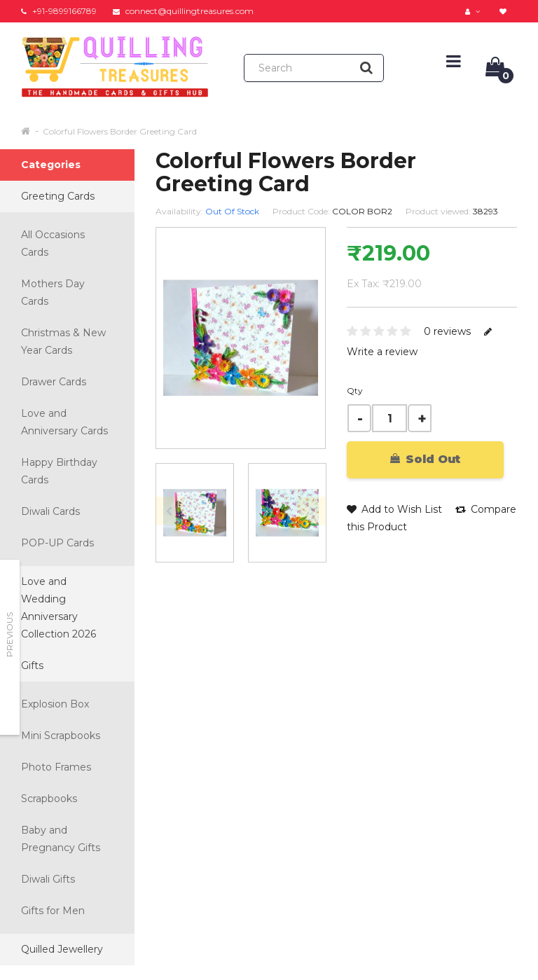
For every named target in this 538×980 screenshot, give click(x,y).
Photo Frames (56, 767)
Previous (9, 635)
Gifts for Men (53, 911)
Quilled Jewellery (62, 949)
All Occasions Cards (53, 243)
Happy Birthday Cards (59, 471)
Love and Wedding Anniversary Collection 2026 (58, 608)
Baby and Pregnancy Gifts (61, 839)
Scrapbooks (49, 799)
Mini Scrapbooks (61, 736)
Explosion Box (55, 704)
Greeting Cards (58, 196)
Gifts (32, 665)
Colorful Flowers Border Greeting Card (120, 131)
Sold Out (425, 459)
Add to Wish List (394, 509)
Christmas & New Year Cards (63, 341)
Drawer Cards (54, 382)
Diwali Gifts (48, 879)
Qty (355, 391)
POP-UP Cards (57, 543)
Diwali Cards (50, 511)
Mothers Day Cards (53, 292)
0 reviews (447, 331)
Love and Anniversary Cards (64, 422)
